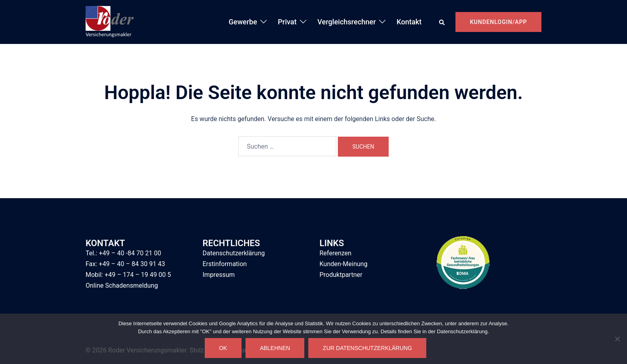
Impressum (219, 275)
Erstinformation (225, 264)
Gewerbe (243, 22)
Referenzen (335, 253)
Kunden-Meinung (343, 264)
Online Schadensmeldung (122, 285)
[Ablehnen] (617, 339)
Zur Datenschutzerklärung (367, 348)
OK (223, 348)
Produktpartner (341, 275)
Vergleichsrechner (347, 22)
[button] (442, 22)
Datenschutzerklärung (234, 253)
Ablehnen (275, 348)
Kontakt (409, 22)
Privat (287, 22)
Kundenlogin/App (498, 22)
